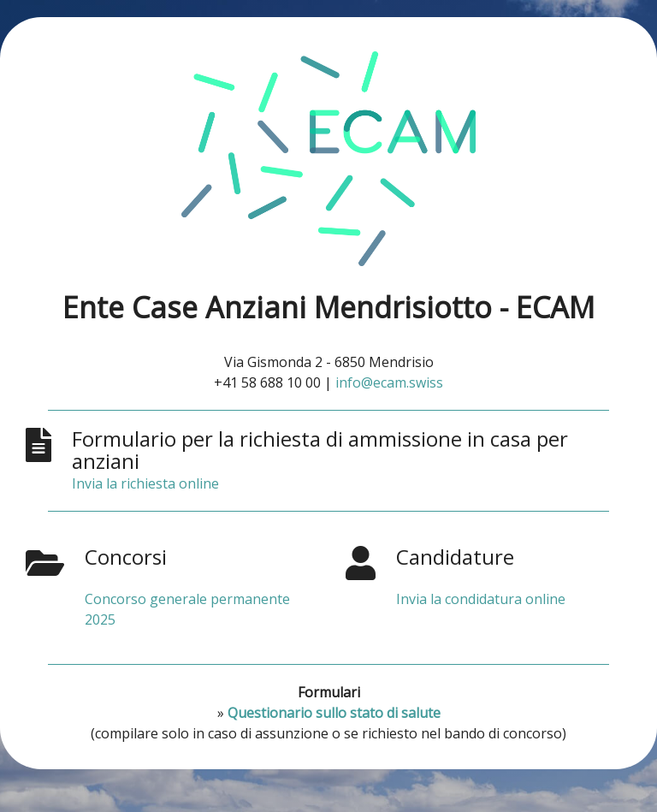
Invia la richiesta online (145, 483)
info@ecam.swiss (389, 382)
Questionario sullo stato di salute (334, 713)
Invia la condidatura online (481, 599)
